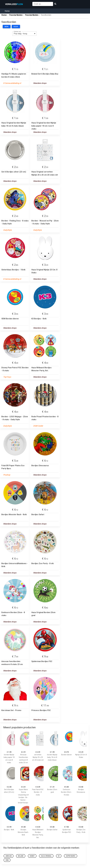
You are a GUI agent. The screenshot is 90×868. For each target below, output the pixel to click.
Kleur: (16, 27)
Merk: (7, 27)
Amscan (9, 856)
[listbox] (24, 34)
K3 (59, 856)
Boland (21, 856)
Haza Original (46, 856)
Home (7, 11)
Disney (32, 856)
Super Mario (71, 856)
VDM (7, 860)
